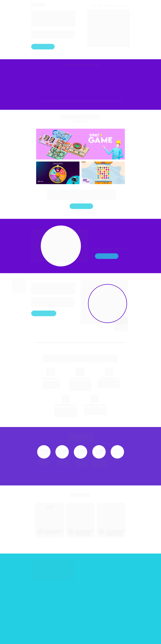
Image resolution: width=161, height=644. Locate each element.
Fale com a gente (43, 47)
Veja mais (107, 256)
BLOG (100, 5)
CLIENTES (108, 5)
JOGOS (126, 5)
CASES (93, 5)
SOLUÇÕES (117, 5)
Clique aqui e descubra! (44, 313)
